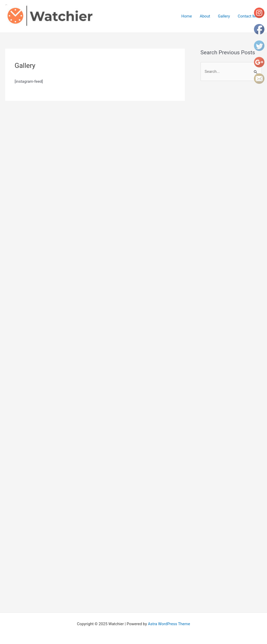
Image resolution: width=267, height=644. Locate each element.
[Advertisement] (234, 170)
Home (187, 16)
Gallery (224, 16)
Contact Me (248, 16)
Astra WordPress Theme (169, 624)
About (205, 16)
